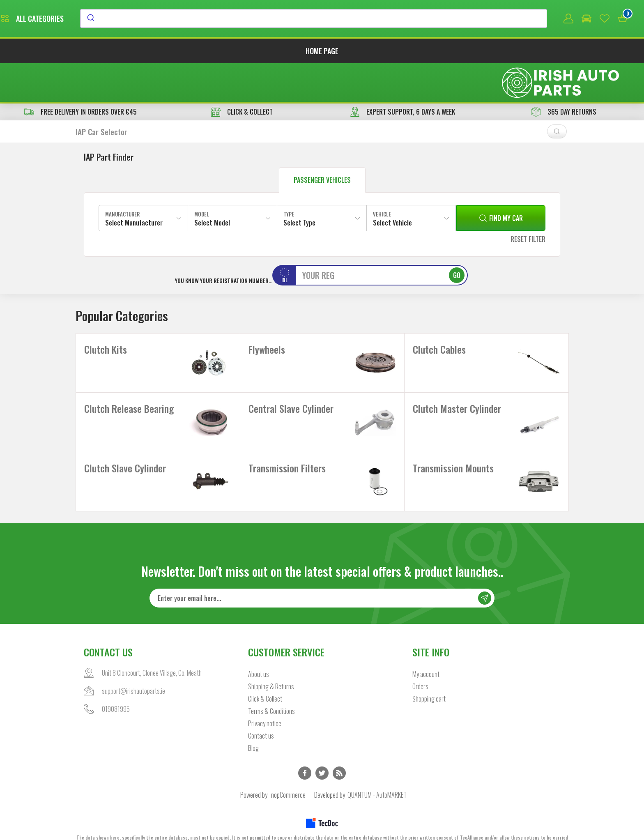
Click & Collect (265, 683)
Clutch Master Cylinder (457, 379)
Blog (253, 732)
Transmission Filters (287, 445)
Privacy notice (265, 708)
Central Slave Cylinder (291, 379)
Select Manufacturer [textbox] (134, 186)
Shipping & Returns (271, 671)
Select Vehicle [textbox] (392, 186)
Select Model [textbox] (212, 186)
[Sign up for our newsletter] (322, 582)
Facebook (305, 757)
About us (259, 658)
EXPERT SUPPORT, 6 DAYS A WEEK (402, 75)
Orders (420, 671)
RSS (339, 757)
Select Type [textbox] (299, 186)
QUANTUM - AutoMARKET (377, 779)
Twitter (322, 757)
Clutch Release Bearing (129, 379)
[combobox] (389, 19)
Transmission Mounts (453, 445)
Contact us (261, 720)
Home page (322, 53)
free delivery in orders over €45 (80, 75)
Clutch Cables (439, 313)
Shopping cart (429, 683)
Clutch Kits (106, 313)
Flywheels (267, 313)
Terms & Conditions (271, 695)
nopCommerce (288, 779)
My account (426, 658)
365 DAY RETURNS (564, 75)
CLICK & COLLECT (242, 75)
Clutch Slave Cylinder (125, 445)
